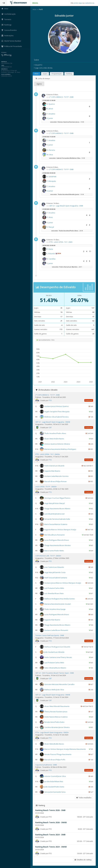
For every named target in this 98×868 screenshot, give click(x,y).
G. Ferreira (51, 150)
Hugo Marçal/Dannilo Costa (55, 572)
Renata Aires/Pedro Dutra (55, 722)
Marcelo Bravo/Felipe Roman (56, 481)
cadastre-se (90, 3)
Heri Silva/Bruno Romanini (55, 535)
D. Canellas (51, 259)
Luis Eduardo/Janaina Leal (55, 514)
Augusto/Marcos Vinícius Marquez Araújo (60, 530)
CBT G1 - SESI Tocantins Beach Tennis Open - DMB (55, 673)
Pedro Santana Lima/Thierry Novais (58, 657)
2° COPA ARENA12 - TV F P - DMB (62, 97)
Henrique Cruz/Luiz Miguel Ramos (58, 498)
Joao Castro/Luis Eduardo (54, 567)
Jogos (45, 74)
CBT (50, 427)
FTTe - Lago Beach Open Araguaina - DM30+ (52, 732)
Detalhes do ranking (83, 860)
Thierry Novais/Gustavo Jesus (56, 711)
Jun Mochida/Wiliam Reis (54, 781)
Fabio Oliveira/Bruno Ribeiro (55, 668)
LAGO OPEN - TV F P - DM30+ (46, 487)
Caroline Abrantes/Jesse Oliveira (57, 727)
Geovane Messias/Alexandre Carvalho (60, 684)
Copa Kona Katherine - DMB (46, 765)
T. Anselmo (51, 114)
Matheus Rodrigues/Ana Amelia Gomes (60, 599)
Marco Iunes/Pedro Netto (54, 551)
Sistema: (5, 52)
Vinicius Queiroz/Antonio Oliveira (57, 444)
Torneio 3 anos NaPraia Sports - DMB (50, 635)
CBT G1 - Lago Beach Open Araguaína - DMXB (53, 422)
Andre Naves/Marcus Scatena (56, 717)
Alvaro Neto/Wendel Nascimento (57, 706)
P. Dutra (50, 249)
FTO (50, 400)
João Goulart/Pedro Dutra (54, 787)
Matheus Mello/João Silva (54, 690)
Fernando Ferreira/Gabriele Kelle (57, 519)
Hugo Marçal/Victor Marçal (55, 503)
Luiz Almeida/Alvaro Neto (54, 593)
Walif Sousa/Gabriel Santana (56, 578)
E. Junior (50, 118)
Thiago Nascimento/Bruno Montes (58, 545)
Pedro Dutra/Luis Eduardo (55, 466)
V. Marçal (51, 227)
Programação (57, 74)
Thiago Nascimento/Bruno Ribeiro (58, 509)
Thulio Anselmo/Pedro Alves (55, 433)
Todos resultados (84, 798)
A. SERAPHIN (52, 177)
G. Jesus (50, 109)
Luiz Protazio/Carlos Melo (54, 588)
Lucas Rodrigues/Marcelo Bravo (57, 540)
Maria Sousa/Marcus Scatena (56, 524)
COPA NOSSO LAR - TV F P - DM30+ (49, 556)
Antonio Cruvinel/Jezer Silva (55, 776)
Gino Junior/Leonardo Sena (55, 792)
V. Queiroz (51, 104)
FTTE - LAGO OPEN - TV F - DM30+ (48, 454)
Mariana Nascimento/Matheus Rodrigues (60, 449)
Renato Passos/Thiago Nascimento (58, 754)
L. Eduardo (51, 254)
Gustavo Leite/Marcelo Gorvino (57, 476)
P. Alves (50, 217)
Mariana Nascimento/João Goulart (58, 604)
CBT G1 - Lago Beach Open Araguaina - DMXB (53, 695)
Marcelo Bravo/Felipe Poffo (55, 759)
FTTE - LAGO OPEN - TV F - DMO (61, 242)
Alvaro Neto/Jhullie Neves (54, 744)
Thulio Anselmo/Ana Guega (55, 609)
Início (35, 9)
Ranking (69, 74)
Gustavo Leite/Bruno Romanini (56, 630)
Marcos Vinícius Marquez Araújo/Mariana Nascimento (65, 749)
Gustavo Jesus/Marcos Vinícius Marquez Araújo (63, 583)
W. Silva (50, 155)
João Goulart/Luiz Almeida (55, 652)
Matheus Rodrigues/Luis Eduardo (57, 647)
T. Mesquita (52, 181)
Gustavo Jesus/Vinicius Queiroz (57, 406)
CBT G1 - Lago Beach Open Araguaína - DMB (66, 206)
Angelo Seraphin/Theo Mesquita (57, 411)
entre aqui (78, 3)
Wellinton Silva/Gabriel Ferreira (57, 417)
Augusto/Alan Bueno (53, 471)
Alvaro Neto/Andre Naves (54, 439)
